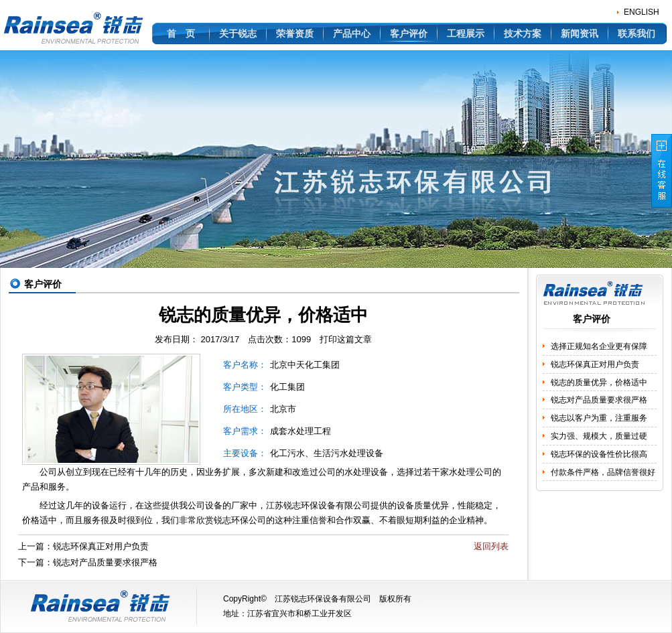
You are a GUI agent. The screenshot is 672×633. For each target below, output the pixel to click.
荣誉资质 (295, 33)
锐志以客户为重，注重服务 (599, 418)
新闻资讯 (580, 33)
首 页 (181, 33)
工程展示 (466, 33)
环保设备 (318, 505)
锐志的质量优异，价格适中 (599, 382)
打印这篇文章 (346, 339)
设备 (100, 505)
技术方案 (523, 33)
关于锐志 (238, 33)
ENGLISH (642, 12)
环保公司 (249, 520)
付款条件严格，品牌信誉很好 (603, 472)
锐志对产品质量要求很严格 (105, 562)
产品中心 (352, 33)
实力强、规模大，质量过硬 (599, 436)
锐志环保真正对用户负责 (101, 546)
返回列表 (491, 546)
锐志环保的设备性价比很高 (599, 454)
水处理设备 (366, 472)
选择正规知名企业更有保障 (599, 346)
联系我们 (636, 33)
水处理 (462, 472)
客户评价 (409, 33)
